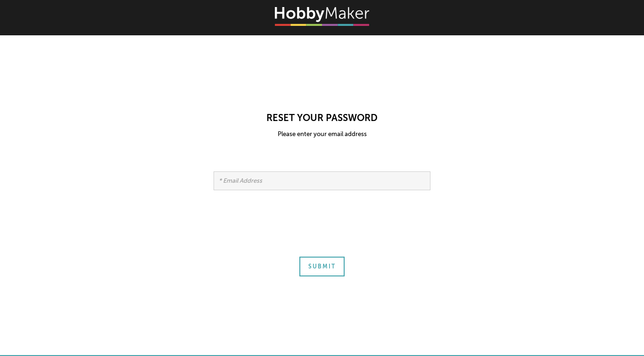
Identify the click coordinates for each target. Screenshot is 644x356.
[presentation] (285, 229)
